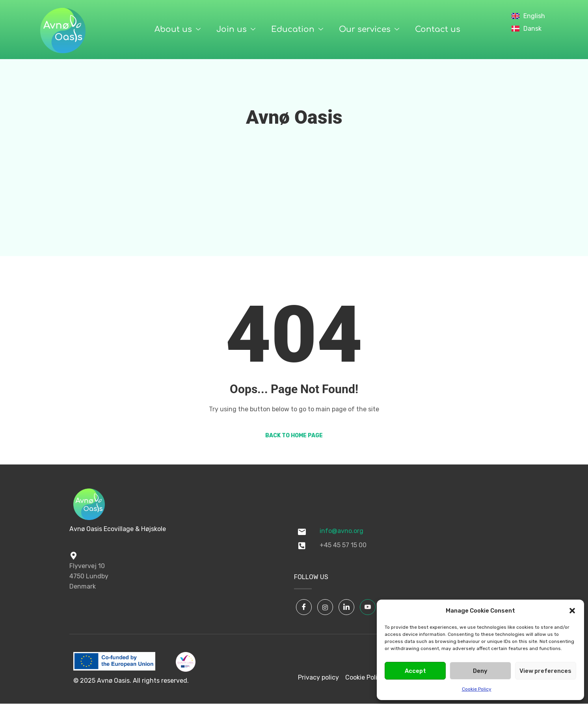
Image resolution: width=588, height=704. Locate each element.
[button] (572, 611)
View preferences (545, 671)
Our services (369, 30)
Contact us (438, 29)
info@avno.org (341, 531)
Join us (236, 30)
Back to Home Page (294, 436)
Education (297, 30)
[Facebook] (304, 607)
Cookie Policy (477, 689)
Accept (415, 671)
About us (178, 30)
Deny (480, 671)
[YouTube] (368, 607)
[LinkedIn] (346, 607)
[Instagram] (325, 607)
